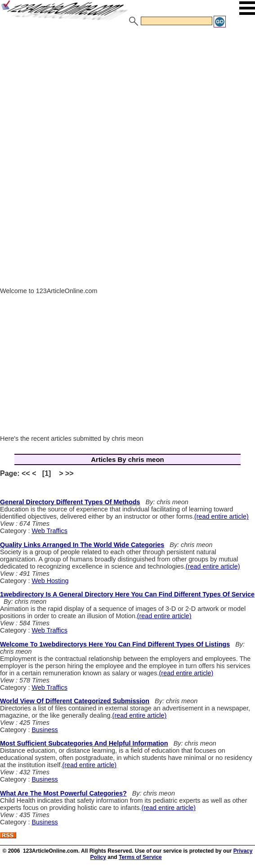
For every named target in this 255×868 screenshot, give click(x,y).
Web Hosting (50, 581)
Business (45, 730)
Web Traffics (49, 531)
